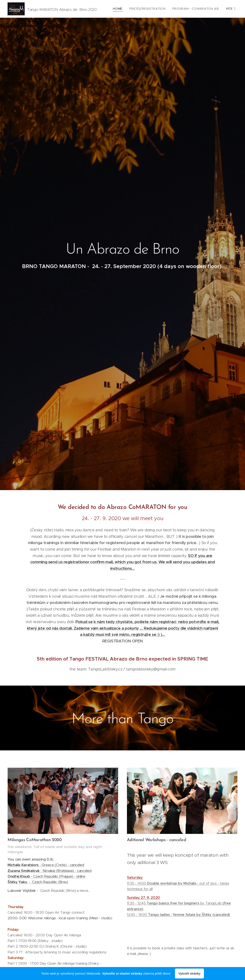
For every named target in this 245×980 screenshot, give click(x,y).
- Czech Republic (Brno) (38, 882)
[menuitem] (125, 9)
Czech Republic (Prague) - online (46, 876)
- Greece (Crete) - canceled (46, 865)
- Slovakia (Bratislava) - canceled (49, 871)
